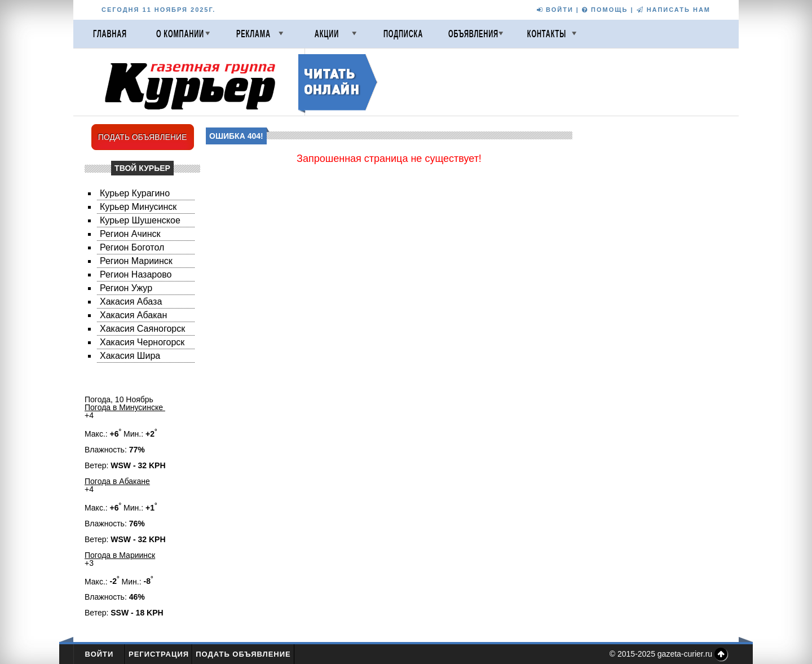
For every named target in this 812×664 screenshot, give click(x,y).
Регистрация (159, 654)
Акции (327, 34)
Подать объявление (243, 654)
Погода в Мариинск (120, 555)
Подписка (403, 34)
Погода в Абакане (117, 481)
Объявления (473, 34)
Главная (110, 34)
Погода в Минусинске (125, 407)
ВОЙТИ (555, 10)
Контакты (547, 34)
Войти (100, 654)
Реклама (253, 34)
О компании (180, 34)
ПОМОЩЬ (605, 10)
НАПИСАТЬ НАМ (674, 10)
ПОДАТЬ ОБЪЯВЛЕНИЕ (143, 137)
